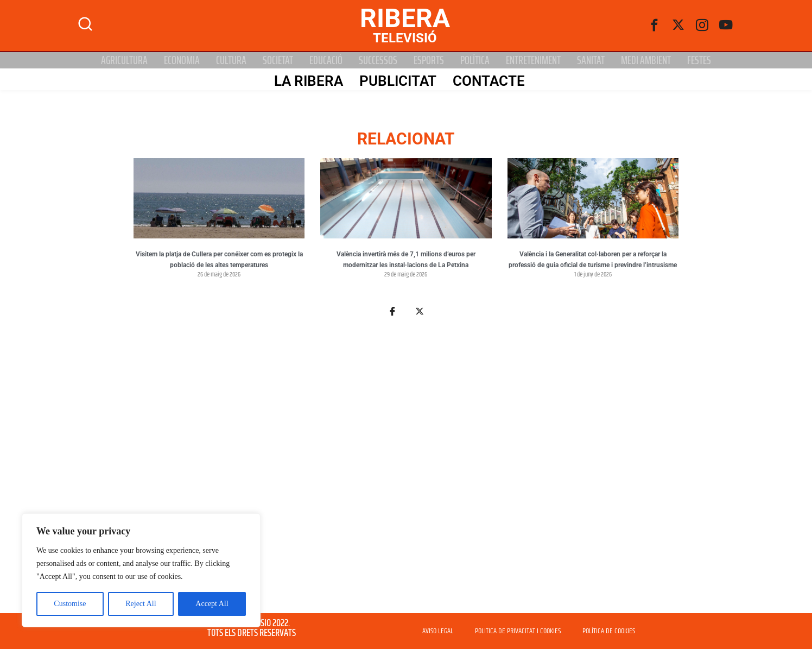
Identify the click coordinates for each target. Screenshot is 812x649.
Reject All (141, 604)
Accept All (212, 604)
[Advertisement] (406, 471)
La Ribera (307, 80)
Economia (182, 60)
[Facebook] (655, 26)
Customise (70, 604)
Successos (378, 60)
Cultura (231, 60)
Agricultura (124, 60)
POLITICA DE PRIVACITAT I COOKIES (518, 631)
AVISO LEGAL (438, 631)
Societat (278, 60)
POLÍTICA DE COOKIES (609, 631)
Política (475, 60)
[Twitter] (678, 26)
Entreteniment (533, 60)
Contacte (487, 80)
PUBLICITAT (396, 80)
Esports (429, 60)
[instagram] (702, 26)
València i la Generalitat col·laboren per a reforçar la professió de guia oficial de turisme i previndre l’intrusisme (593, 260)
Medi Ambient (646, 60)
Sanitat (591, 60)
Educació (326, 60)
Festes (699, 60)
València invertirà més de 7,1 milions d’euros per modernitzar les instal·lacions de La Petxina (406, 260)
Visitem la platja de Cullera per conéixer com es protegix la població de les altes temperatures (219, 260)
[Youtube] (726, 26)
